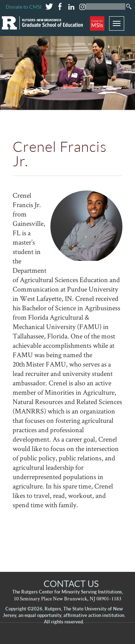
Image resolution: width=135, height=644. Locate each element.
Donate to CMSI (24, 7)
